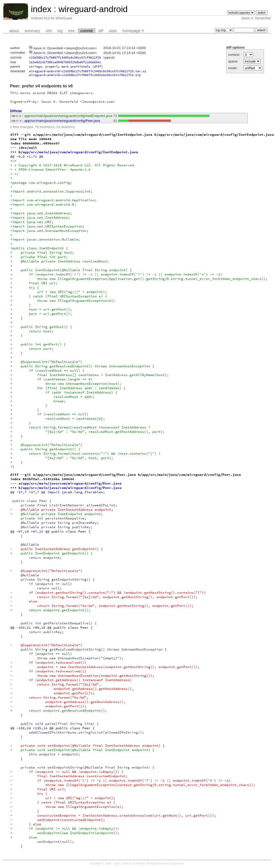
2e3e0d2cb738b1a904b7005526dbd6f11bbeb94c (65, 62)
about (14, 31)
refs (49, 31)
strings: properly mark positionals (60, 66)
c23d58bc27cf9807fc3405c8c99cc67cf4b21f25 (65, 57)
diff (101, 31)
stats (113, 31)
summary (32, 31)
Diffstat (16, 111)
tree (71, 31)
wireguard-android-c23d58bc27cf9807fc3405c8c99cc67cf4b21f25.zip (85, 75)
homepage (131, 31)
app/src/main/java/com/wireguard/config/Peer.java (62, 121)
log (60, 31)
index (41, 9)
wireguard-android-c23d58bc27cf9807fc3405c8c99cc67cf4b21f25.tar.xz (88, 71)
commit (87, 31)
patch (109, 57)
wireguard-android (93, 9)
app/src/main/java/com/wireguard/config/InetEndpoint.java (68, 116)
